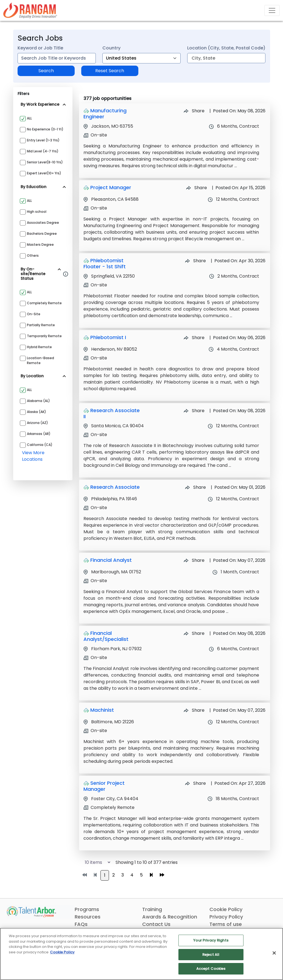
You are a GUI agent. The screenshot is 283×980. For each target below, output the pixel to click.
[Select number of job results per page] (95, 862)
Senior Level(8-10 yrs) (45, 162)
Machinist (102, 710)
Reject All (211, 955)
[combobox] (57, 58)
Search (46, 71)
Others (33, 256)
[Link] (30, 10)
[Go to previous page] (95, 875)
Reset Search (110, 71)
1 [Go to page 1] (105, 875)
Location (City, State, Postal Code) (226, 48)
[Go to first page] (85, 875)
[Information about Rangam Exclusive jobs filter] (66, 274)
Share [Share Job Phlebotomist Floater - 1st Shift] (195, 261)
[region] (141, 954)
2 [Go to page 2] (114, 875)
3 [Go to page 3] (123, 875)
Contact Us (156, 924)
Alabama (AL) (38, 401)
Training (152, 909)
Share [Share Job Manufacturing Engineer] (194, 111)
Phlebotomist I (108, 337)
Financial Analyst (111, 560)
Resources (88, 917)
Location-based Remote (40, 360)
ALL (29, 118)
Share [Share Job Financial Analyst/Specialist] (194, 633)
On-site (34, 314)
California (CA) (40, 445)
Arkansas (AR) (39, 434)
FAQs (81, 924)
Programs (87, 909)
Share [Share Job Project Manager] (197, 188)
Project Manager (111, 187)
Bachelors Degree (42, 234)
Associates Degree (43, 223)
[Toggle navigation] (272, 10)
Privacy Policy (226, 917)
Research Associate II (112, 413)
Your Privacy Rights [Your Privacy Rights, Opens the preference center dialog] (211, 940)
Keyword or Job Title (40, 48)
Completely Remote (44, 303)
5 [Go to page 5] (141, 875)
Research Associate (115, 487)
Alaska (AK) (37, 412)
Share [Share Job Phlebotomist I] (194, 338)
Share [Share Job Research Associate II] (194, 411)
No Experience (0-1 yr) (45, 129)
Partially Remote (41, 325)
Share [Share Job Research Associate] (195, 487)
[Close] (274, 953)
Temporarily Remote (44, 336)
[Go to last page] (162, 875)
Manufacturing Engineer (105, 114)
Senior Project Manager (104, 786)
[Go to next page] (151, 875)
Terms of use (226, 924)
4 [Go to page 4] (132, 875)
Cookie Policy (226, 909)
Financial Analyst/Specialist (106, 636)
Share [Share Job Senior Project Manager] (195, 783)
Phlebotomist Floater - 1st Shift (105, 263)
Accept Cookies (211, 969)
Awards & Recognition (170, 917)
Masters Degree (40, 245)
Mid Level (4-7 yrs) (43, 151)
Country (111, 48)
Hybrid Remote (39, 347)
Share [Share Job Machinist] (194, 710)
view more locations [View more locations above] (33, 456)
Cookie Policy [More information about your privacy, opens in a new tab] (62, 952)
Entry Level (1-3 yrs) (43, 140)
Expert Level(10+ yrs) (44, 173)
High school (37, 212)
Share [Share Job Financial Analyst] (194, 560)
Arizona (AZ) (37, 423)
